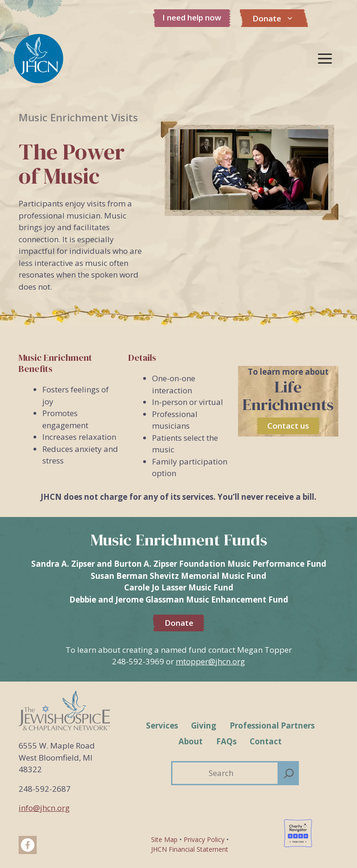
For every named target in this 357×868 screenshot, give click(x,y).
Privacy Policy (204, 839)
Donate (278, 19)
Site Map (164, 839)
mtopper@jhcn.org (210, 661)
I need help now (192, 17)
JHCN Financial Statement (190, 849)
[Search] (289, 773)
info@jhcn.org (44, 808)
